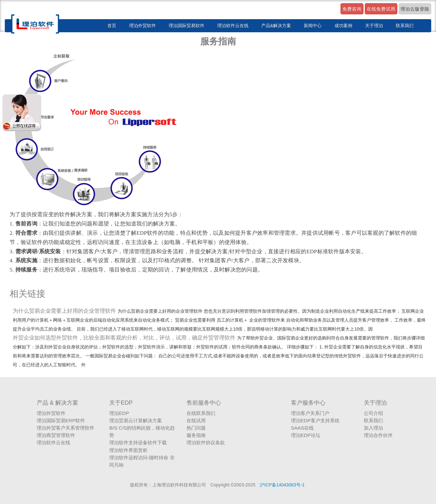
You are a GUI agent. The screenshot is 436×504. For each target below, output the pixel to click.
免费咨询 (352, 9)
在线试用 (196, 420)
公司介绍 (373, 413)
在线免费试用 (381, 9)
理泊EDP (119, 413)
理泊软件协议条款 (206, 443)
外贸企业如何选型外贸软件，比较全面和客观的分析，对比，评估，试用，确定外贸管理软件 (125, 338)
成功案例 (343, 26)
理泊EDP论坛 (306, 435)
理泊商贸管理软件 (56, 435)
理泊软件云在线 (233, 26)
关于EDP (121, 403)
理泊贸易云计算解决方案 (136, 420)
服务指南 (196, 435)
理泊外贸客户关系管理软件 (65, 428)
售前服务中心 (204, 403)
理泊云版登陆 (415, 9)
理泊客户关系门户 (310, 413)
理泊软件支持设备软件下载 (138, 443)
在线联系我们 (201, 413)
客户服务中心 (308, 403)
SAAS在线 (302, 428)
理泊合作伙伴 (378, 435)
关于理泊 (374, 26)
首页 (112, 26)
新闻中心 (313, 26)
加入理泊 (373, 428)
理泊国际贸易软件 (187, 26)
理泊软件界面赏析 (128, 450)
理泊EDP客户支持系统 (315, 420)
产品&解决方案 (276, 26)
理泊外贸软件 (142, 26)
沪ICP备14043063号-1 (282, 485)
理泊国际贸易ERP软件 (61, 420)
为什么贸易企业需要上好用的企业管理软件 (65, 311)
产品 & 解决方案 (57, 403)
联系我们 (405, 26)
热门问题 (196, 428)
